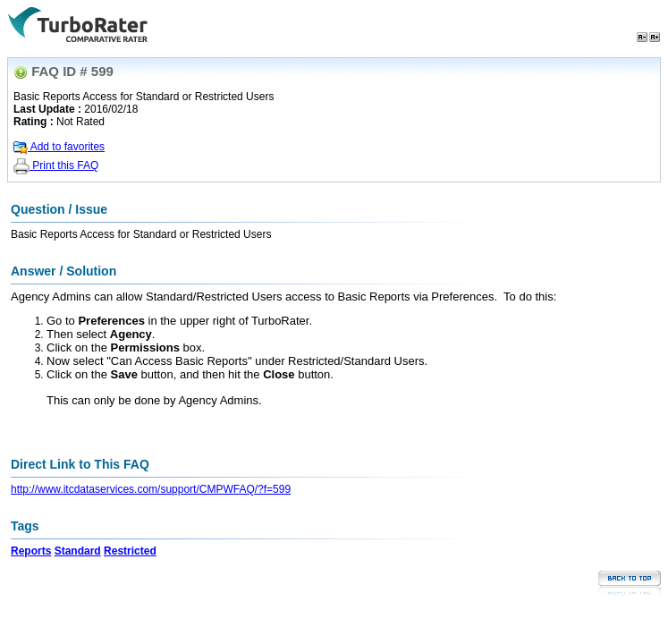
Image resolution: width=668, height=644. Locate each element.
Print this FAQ (56, 165)
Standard (78, 551)
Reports (31, 551)
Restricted (130, 551)
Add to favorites (59, 147)
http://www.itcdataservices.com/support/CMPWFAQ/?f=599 (151, 489)
